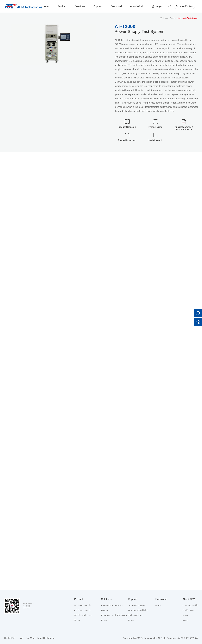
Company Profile (190, 605)
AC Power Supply (82, 610)
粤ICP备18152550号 (188, 638)
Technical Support (137, 605)
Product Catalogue (127, 127)
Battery (104, 610)
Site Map (30, 638)
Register (189, 6)
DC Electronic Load (83, 615)
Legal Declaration (46, 638)
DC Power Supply (82, 605)
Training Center (135, 615)
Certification (188, 610)
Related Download (127, 140)
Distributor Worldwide (138, 610)
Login (182, 6)
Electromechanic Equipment (114, 615)
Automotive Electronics (112, 605)
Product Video (155, 127)
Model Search (155, 140)
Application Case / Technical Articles (184, 128)
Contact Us (10, 638)
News (185, 615)
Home (166, 18)
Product (173, 18)
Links (20, 638)
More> (77, 620)
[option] (54, 48)
